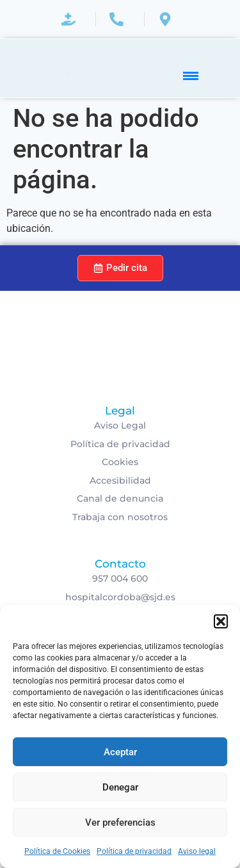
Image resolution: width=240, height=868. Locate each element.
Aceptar (120, 752)
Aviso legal (197, 851)
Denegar (120, 787)
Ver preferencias (120, 823)
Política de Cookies (57, 851)
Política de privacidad (134, 851)
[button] (221, 621)
